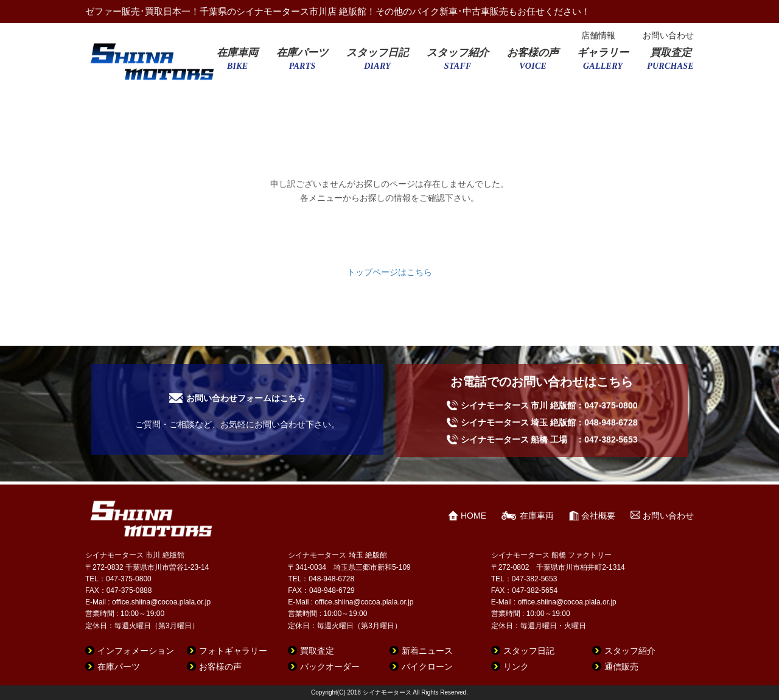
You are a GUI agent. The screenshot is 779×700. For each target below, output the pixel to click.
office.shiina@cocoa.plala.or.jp (161, 602)
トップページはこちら (389, 272)
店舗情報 (598, 35)
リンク (516, 667)
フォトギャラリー (233, 651)
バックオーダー (330, 667)
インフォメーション (136, 651)
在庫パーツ (302, 63)
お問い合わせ (668, 35)
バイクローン (427, 667)
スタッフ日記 (377, 63)
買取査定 (670, 63)
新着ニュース (427, 651)
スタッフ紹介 (458, 63)
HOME (473, 516)
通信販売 (621, 667)
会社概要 (598, 516)
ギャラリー (603, 63)
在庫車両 (237, 63)
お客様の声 (533, 63)
